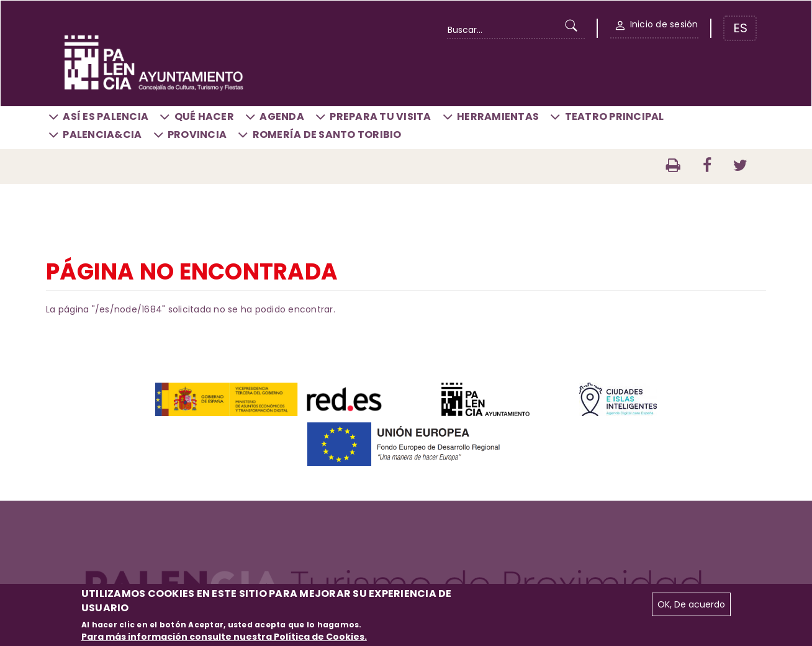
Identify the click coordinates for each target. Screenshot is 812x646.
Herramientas (498, 116)
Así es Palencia (106, 116)
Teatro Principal (615, 116)
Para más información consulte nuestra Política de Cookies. (224, 637)
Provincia (197, 134)
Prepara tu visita (380, 116)
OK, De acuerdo (691, 604)
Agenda (282, 116)
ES (740, 28)
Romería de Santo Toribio (327, 134)
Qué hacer (204, 116)
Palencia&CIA (102, 134)
